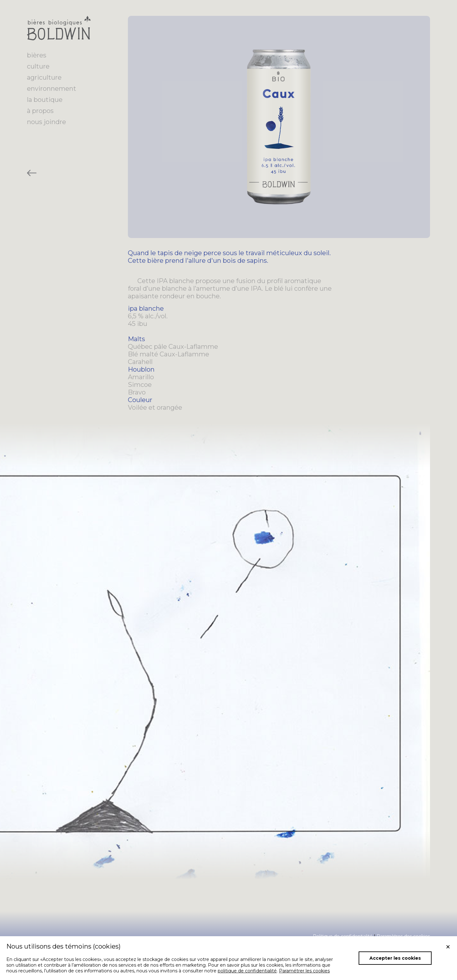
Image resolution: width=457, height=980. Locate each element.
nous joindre (46, 122)
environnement (52, 89)
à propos (40, 111)
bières (37, 55)
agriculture (44, 77)
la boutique (45, 100)
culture (38, 66)
